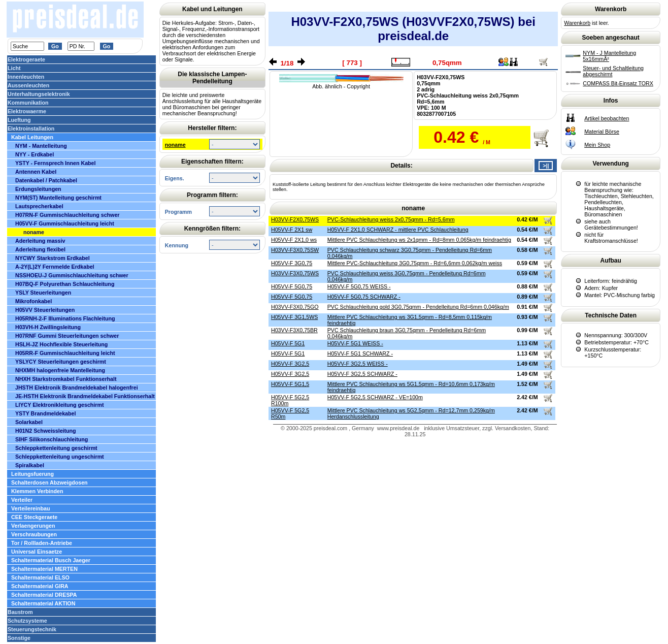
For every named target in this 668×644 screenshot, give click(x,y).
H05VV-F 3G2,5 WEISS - (358, 364)
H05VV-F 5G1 (288, 343)
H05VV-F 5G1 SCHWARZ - (360, 353)
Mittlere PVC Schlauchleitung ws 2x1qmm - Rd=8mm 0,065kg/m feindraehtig (419, 240)
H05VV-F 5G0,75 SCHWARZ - (364, 297)
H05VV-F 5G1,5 (290, 384)
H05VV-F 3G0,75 (292, 263)
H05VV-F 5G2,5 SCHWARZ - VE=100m (375, 397)
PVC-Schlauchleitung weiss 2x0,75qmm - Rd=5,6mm (391, 219)
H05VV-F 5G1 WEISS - (355, 343)
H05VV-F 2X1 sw (292, 230)
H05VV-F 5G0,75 (292, 286)
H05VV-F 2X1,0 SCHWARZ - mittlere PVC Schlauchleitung (398, 230)
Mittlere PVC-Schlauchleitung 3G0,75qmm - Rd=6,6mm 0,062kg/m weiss (415, 263)
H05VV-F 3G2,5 (290, 364)
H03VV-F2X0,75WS (295, 219)
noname (175, 145)
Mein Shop (597, 145)
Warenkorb (577, 23)
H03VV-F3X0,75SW (295, 250)
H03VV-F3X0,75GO (295, 307)
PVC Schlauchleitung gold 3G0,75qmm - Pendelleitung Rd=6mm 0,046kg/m (418, 307)
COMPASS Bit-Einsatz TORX (618, 83)
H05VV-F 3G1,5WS (294, 317)
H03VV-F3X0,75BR (294, 330)
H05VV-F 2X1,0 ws (294, 240)
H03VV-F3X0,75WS (295, 273)
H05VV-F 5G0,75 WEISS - (359, 286)
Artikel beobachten (607, 118)
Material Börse (602, 132)
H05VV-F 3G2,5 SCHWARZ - (362, 374)
